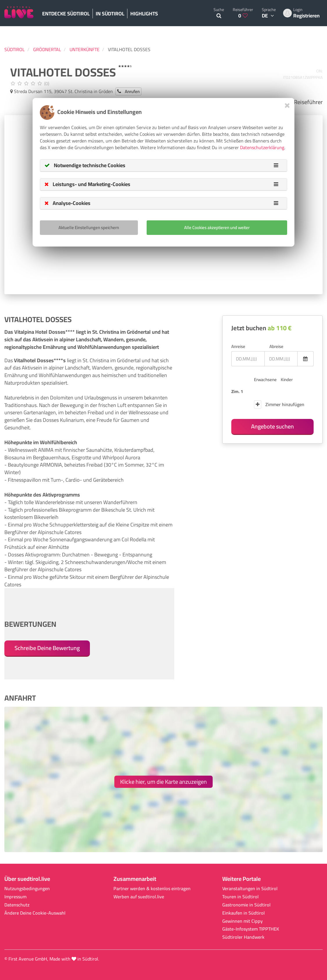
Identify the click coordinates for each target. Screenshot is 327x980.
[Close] (287, 105)
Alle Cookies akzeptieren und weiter (217, 227)
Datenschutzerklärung (262, 147)
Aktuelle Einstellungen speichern (89, 227)
